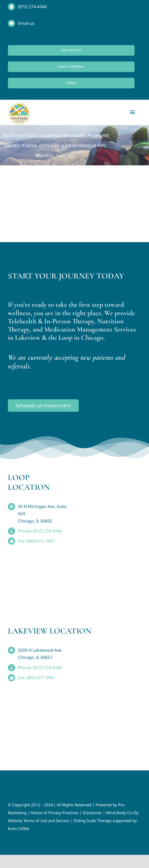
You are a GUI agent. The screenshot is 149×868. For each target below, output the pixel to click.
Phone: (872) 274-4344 (40, 531)
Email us (26, 23)
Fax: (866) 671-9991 (37, 541)
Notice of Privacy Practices (55, 813)
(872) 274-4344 (32, 7)
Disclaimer (92, 813)
